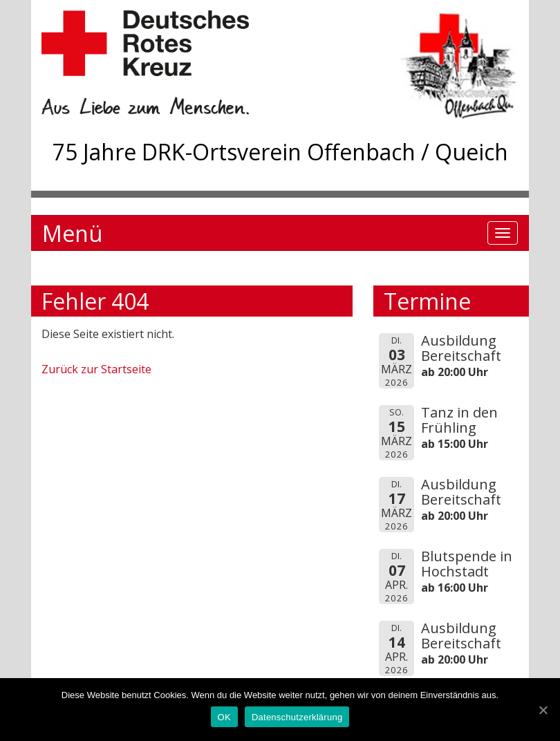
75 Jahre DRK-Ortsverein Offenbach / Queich (280, 152)
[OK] (543, 710)
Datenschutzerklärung (297, 717)
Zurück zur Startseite (96, 369)
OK (224, 717)
